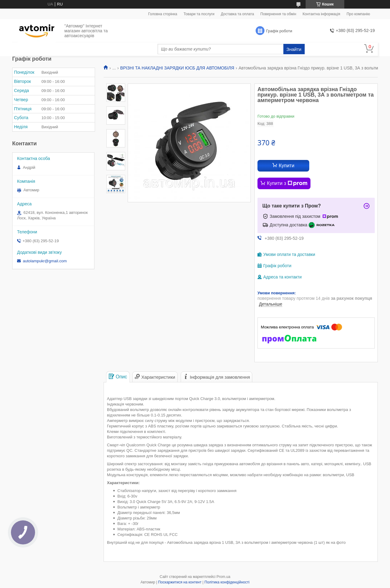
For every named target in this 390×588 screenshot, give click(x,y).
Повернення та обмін (278, 14)
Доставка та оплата (238, 14)
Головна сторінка (163, 14)
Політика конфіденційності (227, 582)
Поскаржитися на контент (180, 582)
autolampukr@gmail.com (45, 261)
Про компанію (358, 14)
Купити (287, 166)
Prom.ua (223, 577)
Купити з (287, 183)
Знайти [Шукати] (294, 49)
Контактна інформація (321, 14)
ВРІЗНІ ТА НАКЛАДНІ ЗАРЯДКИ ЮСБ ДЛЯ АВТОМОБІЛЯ (177, 68)
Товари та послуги (199, 14)
